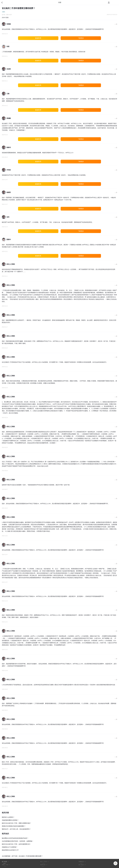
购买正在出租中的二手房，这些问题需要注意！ (17, 844)
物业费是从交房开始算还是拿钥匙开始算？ (15, 838)
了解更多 (81, 38)
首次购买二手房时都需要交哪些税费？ (31, 856)
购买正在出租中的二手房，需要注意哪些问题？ (17, 823)
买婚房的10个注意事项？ (10, 847)
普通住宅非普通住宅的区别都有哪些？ (14, 826)
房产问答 (15, 856)
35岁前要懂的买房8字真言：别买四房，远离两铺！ (18, 841)
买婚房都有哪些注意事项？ (10, 820)
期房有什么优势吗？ (8, 817)
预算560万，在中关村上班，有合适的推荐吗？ (16, 829)
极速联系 (38, 38)
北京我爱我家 (6, 856)
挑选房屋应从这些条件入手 (10, 850)
